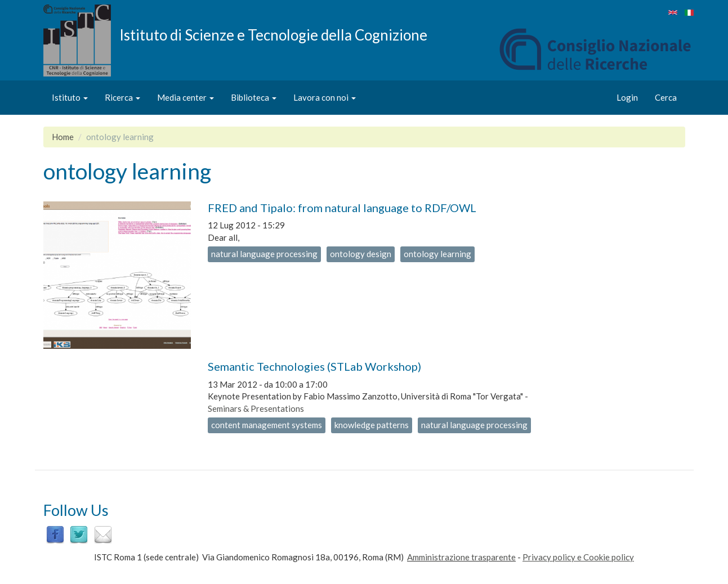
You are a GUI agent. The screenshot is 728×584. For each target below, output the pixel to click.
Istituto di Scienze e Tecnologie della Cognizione (273, 34)
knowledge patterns (372, 425)
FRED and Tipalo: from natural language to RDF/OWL (342, 208)
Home (63, 137)
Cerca (666, 97)
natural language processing (264, 254)
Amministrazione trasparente (461, 557)
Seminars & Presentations (256, 408)
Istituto (70, 97)
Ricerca (122, 97)
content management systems (267, 425)
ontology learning (437, 254)
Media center (186, 97)
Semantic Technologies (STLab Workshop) (314, 366)
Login (627, 97)
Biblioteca (254, 97)
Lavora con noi (325, 97)
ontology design (361, 254)
